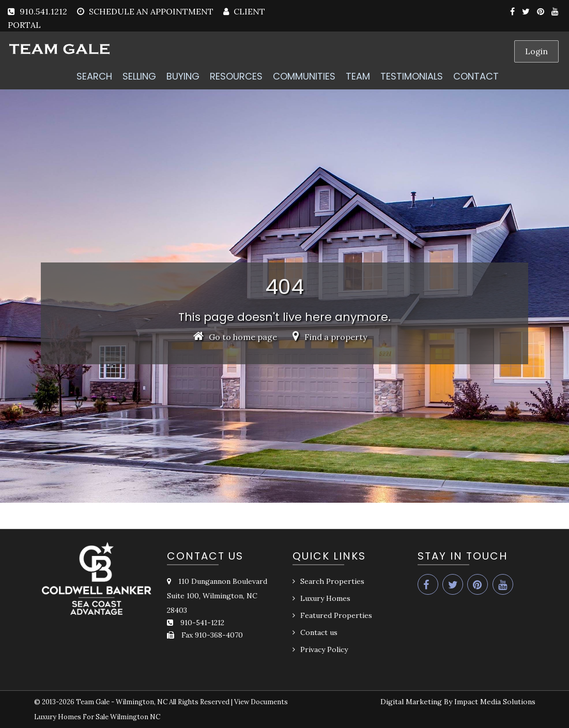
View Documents (261, 702)
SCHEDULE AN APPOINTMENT (151, 11)
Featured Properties (336, 615)
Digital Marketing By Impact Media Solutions (458, 702)
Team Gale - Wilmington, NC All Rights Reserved (153, 702)
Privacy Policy (324, 649)
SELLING (139, 76)
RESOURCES (236, 76)
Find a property (330, 337)
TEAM (358, 76)
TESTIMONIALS (412, 76)
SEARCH (94, 76)
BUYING (183, 76)
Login (536, 51)
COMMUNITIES (304, 76)
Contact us (319, 632)
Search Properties (332, 581)
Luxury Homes (325, 598)
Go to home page (235, 337)
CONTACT (476, 76)
